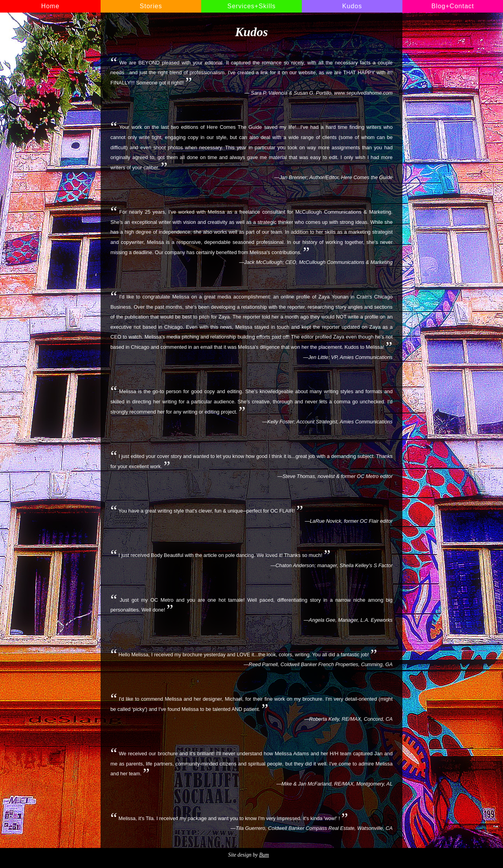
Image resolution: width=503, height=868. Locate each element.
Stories (151, 6)
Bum (264, 855)
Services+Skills (251, 6)
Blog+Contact (453, 6)
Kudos (352, 6)
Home (50, 6)
